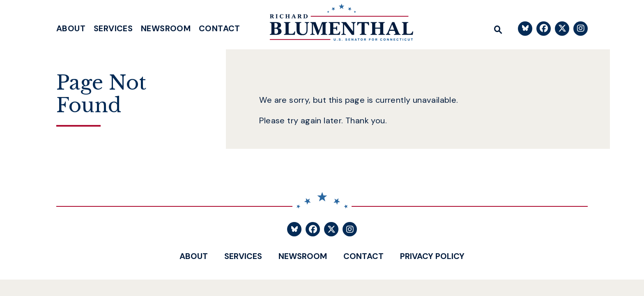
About (71, 28)
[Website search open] (498, 28)
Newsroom (166, 28)
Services (113, 28)
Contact (220, 28)
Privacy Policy (432, 256)
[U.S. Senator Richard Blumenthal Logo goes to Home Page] (336, 25)
